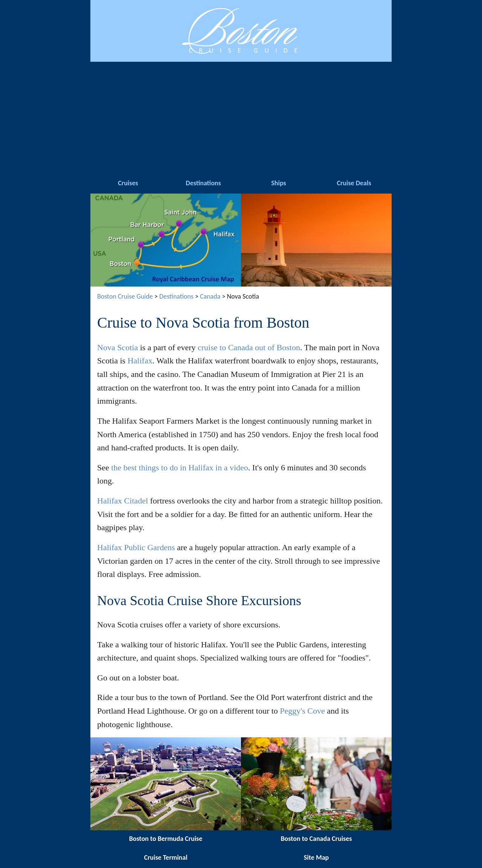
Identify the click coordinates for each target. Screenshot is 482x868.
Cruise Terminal (165, 857)
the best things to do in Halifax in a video (180, 468)
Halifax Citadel (123, 501)
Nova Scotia (117, 347)
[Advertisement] (241, 118)
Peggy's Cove (302, 711)
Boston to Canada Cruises (316, 839)
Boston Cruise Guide (125, 296)
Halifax (140, 361)
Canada (210, 296)
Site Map (316, 857)
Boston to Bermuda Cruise (166, 839)
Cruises (128, 183)
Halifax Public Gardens (136, 547)
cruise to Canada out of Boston (249, 347)
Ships (278, 183)
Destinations (203, 183)
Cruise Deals (354, 183)
